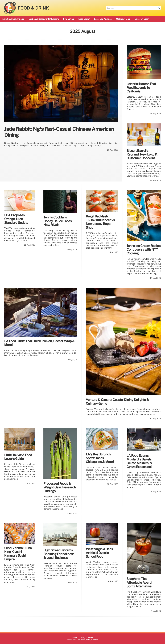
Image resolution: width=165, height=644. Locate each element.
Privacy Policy (85, 640)
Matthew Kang (123, 19)
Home (69, 640)
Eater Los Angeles (103, 19)
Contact (95, 640)
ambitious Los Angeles (13, 19)
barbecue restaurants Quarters (44, 19)
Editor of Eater (142, 19)
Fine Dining (69, 19)
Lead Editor (84, 19)
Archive (76, 640)
